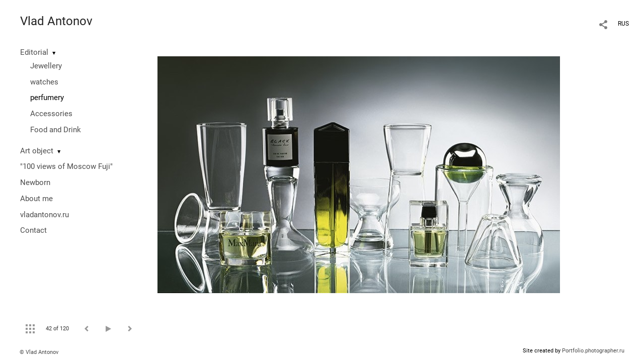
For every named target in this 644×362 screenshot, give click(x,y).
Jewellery (46, 66)
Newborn (35, 183)
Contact (33, 230)
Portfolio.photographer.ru (593, 351)
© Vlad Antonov (39, 352)
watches (44, 82)
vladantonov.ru (45, 215)
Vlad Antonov (56, 21)
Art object (37, 151)
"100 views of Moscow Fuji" (66, 166)
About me (36, 199)
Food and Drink (56, 130)
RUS (623, 24)
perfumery (47, 98)
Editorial (34, 52)
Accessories (51, 114)
